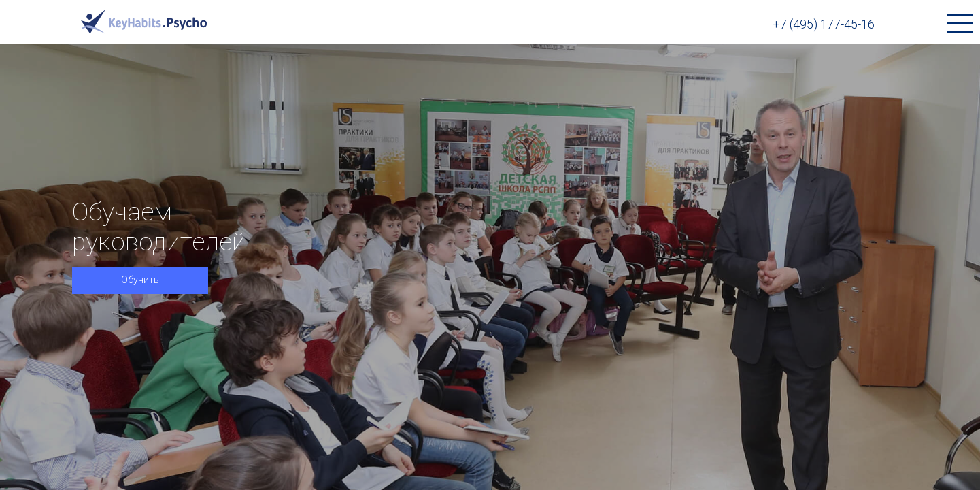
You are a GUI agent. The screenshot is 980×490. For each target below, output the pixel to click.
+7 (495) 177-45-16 (858, 24)
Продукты (402, 24)
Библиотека (508, 24)
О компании (619, 24)
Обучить (140, 299)
